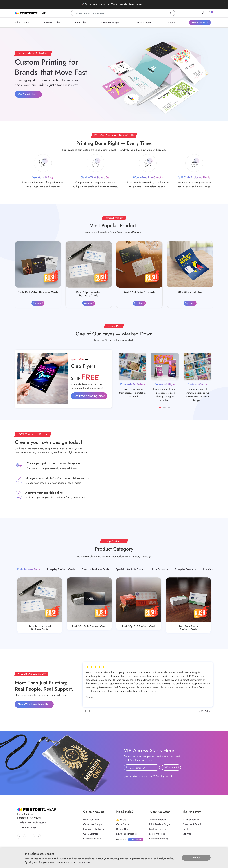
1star (89, 667)
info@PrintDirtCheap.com (32, 823)
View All (204, 711)
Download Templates (126, 834)
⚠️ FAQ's (121, 820)
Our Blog (187, 829)
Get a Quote (123, 824)
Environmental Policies (94, 829)
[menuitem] (22, 22)
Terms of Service (191, 820)
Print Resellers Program (161, 824)
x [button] (225, 3)
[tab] (29, 569)
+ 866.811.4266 (27, 828)
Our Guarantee (91, 834)
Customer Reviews (92, 839)
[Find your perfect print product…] (123, 13)
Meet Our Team (91, 820)
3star (97, 667)
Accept (196, 858)
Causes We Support (93, 824)
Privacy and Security (193, 824)
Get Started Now (29, 94)
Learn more (135, 4)
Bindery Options (157, 829)
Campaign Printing (159, 839)
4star (101, 667)
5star (105, 667)
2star (93, 667)
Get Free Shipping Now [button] (89, 396)
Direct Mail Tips (157, 834)
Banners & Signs (165, 384)
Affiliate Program (158, 820)
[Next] (90, 711)
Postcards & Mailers (133, 384)
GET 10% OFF (171, 767)
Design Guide (123, 829)
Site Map (187, 834)
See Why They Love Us (35, 704)
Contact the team (136, 839)
